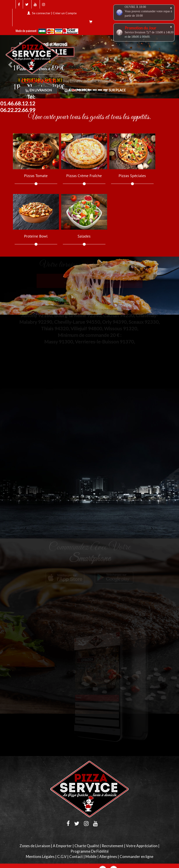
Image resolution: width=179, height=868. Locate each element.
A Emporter (77, 90)
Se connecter (41, 13)
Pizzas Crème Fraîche (84, 176)
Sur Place (115, 90)
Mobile (91, 856)
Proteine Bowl (36, 236)
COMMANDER (40, 81)
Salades (84, 236)
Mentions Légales (40, 856)
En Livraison (39, 90)
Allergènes (108, 856)
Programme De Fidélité (90, 851)
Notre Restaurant (101, 81)
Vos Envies (73, 81)
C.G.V (62, 856)
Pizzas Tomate (36, 176)
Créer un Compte (65, 13)
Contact (127, 81)
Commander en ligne (136, 856)
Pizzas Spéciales (132, 176)
